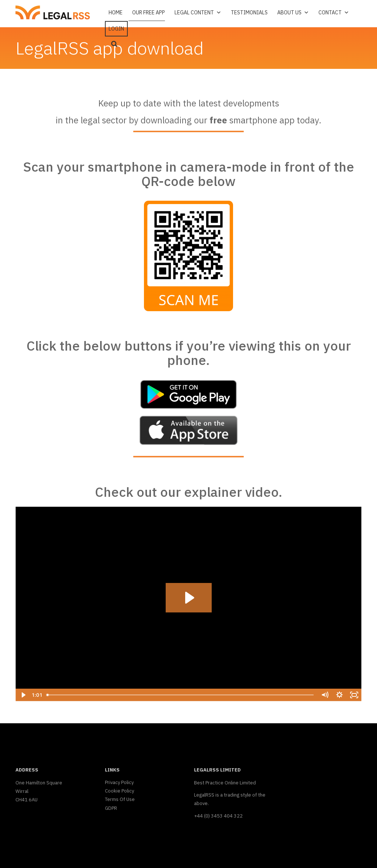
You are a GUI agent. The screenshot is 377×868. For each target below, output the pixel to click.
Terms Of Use (120, 799)
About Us (293, 13)
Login (116, 29)
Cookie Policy (119, 791)
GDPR (111, 808)
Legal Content (198, 13)
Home (116, 13)
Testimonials (249, 13)
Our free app (149, 13)
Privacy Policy (119, 782)
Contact (334, 13)
